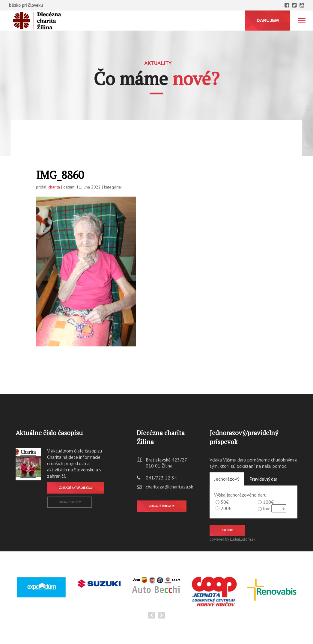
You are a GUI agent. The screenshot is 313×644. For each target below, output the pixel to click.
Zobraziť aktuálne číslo (76, 488)
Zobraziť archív (70, 502)
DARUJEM (268, 20)
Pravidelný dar (263, 479)
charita (54, 187)
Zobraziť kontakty (162, 506)
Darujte (227, 530)
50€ (225, 502)
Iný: (267, 509)
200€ (226, 508)
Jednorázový (227, 479)
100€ (268, 502)
